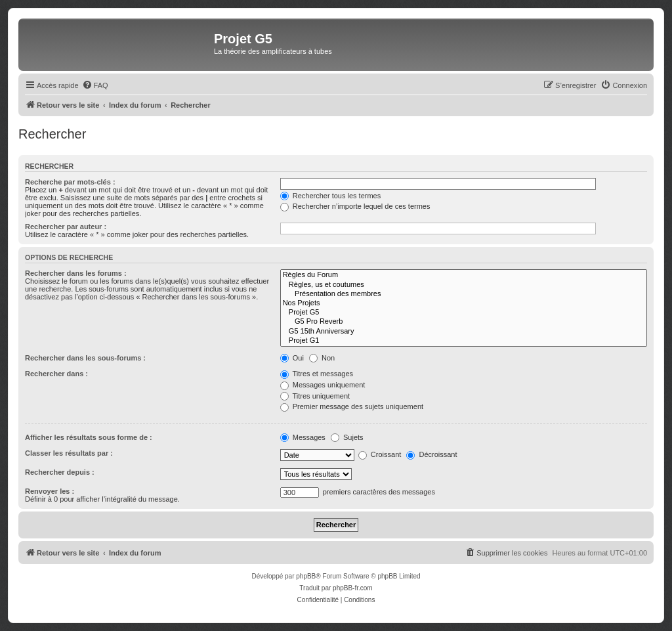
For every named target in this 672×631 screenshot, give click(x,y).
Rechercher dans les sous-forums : (85, 358)
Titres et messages (317, 374)
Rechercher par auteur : (66, 227)
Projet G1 (464, 341)
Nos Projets (464, 303)
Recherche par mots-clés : (70, 182)
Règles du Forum (464, 275)
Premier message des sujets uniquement (352, 406)
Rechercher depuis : (60, 472)
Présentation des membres (464, 294)
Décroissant (431, 454)
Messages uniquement (323, 385)
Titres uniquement (315, 396)
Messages (303, 437)
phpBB (306, 576)
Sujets (347, 437)
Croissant (380, 454)
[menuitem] (95, 85)
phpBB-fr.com (353, 588)
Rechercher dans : (56, 374)
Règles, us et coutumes (464, 285)
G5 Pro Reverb (464, 322)
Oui (292, 358)
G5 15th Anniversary (464, 332)
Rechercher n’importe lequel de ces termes (355, 206)
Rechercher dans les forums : (76, 273)
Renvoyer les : (50, 491)
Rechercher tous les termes (331, 196)
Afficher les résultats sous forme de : (89, 437)
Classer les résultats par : (69, 453)
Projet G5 (464, 313)
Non (322, 358)
